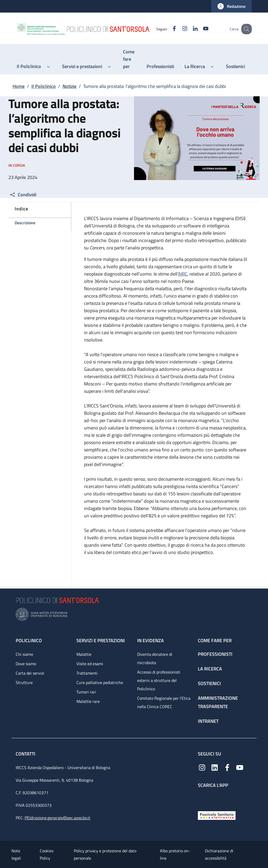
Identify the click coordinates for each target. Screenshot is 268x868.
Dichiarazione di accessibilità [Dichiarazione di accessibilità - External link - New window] (219, 854)
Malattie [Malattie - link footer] (84, 654)
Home (19, 86)
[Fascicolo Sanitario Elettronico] (217, 815)
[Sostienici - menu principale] (235, 66)
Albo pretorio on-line (175, 854)
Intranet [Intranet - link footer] (208, 721)
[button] (231, 6)
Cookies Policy (47, 854)
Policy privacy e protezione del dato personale (105, 854)
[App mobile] (202, 798)
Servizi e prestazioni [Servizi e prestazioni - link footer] (101, 640)
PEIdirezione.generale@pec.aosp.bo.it (57, 818)
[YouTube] (200, 29)
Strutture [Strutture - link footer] (24, 682)
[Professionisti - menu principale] (160, 66)
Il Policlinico (44, 86)
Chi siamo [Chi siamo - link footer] (24, 654)
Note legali (16, 854)
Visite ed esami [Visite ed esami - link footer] (90, 664)
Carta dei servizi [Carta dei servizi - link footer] (30, 673)
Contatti (26, 754)
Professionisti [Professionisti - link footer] (215, 654)
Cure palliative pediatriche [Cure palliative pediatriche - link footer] (100, 682)
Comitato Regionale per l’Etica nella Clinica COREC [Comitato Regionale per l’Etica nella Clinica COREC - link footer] (164, 702)
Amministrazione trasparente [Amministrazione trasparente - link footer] (218, 702)
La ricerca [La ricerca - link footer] (210, 669)
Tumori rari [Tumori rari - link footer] (86, 692)
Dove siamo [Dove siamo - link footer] (26, 664)
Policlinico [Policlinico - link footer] (29, 640)
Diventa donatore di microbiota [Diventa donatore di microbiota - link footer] (155, 658)
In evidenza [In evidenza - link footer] (150, 640)
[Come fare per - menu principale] (130, 59)
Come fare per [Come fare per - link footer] (215, 640)
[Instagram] (179, 29)
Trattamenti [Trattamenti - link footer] (87, 673)
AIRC (183, 274)
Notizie (69, 86)
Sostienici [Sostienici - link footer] (209, 683)
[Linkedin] (190, 29)
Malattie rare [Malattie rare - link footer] (88, 701)
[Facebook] (169, 29)
